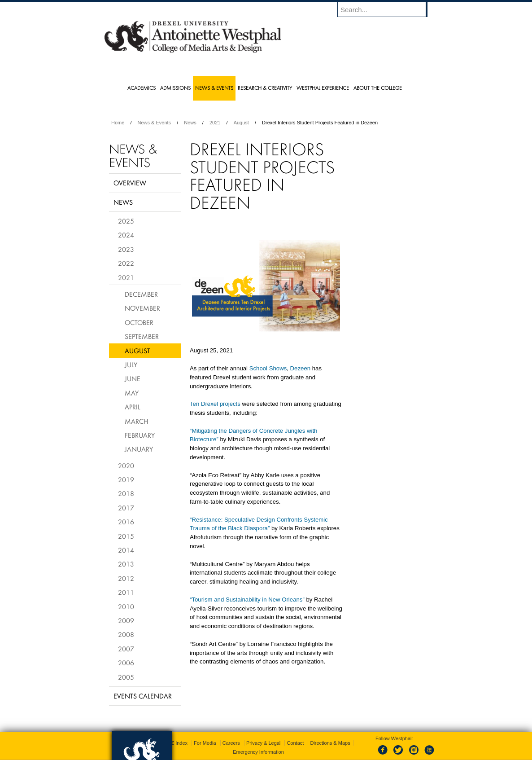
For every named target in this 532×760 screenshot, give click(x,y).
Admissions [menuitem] (175, 88)
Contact (295, 729)
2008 (126, 634)
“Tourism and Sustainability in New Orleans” (247, 600)
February (140, 435)
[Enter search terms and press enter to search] (387, 9)
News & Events (155, 123)
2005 (126, 677)
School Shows (268, 368)
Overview (130, 183)
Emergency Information (258, 738)
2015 (126, 536)
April (133, 407)
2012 (126, 578)
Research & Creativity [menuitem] (265, 88)
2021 (215, 123)
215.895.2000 (344, 753)
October (139, 322)
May (132, 393)
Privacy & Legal (263, 729)
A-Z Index (177, 729)
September (142, 336)
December (141, 294)
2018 (126, 493)
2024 (126, 235)
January (139, 449)
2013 (126, 564)
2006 (126, 663)
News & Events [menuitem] (214, 88)
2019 (126, 479)
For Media (205, 729)
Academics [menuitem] (142, 88)
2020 (126, 466)
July (131, 365)
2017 (126, 508)
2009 (126, 620)
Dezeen (300, 368)
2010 (126, 606)
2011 (126, 592)
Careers (231, 729)
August (241, 123)
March (136, 421)
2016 (126, 522)
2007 (126, 649)
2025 (126, 221)
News (190, 123)
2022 (126, 263)
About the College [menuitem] (378, 88)
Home (118, 123)
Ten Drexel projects (215, 404)
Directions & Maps (330, 729)
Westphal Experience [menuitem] (323, 88)
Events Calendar (143, 696)
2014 (126, 550)
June (133, 378)
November (142, 308)
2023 (126, 249)
